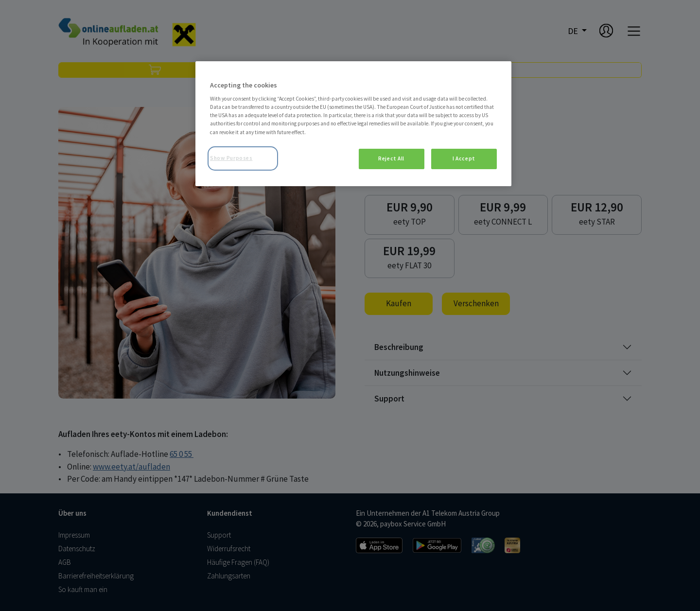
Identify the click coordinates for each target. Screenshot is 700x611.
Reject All (391, 158)
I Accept (464, 158)
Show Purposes (231, 158)
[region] (353, 124)
